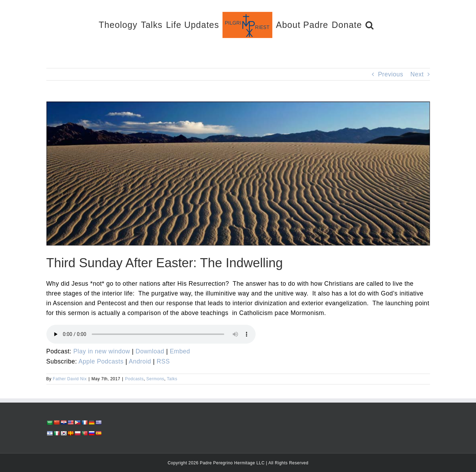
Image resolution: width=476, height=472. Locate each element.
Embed (180, 351)
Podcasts (134, 379)
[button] (370, 25)
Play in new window (102, 351)
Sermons (156, 379)
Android (140, 361)
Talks (172, 379)
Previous (391, 74)
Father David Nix (70, 379)
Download (150, 351)
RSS (163, 361)
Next (417, 74)
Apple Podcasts (101, 361)
